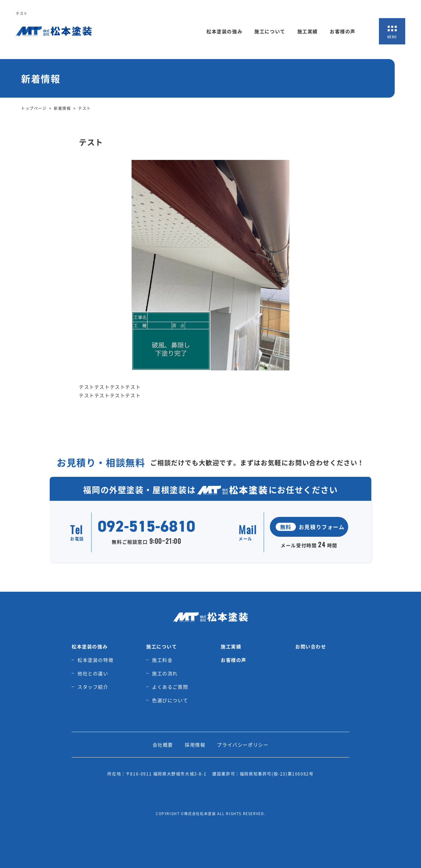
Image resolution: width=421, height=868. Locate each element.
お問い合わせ (311, 646)
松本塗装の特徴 (95, 660)
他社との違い (93, 673)
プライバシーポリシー (243, 745)
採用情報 (195, 745)
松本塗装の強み (224, 31)
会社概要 (163, 745)
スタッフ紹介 (93, 687)
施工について (270, 31)
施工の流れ (165, 673)
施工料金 (162, 660)
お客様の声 (343, 31)
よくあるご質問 (170, 687)
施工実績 (308, 31)
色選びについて (170, 700)
